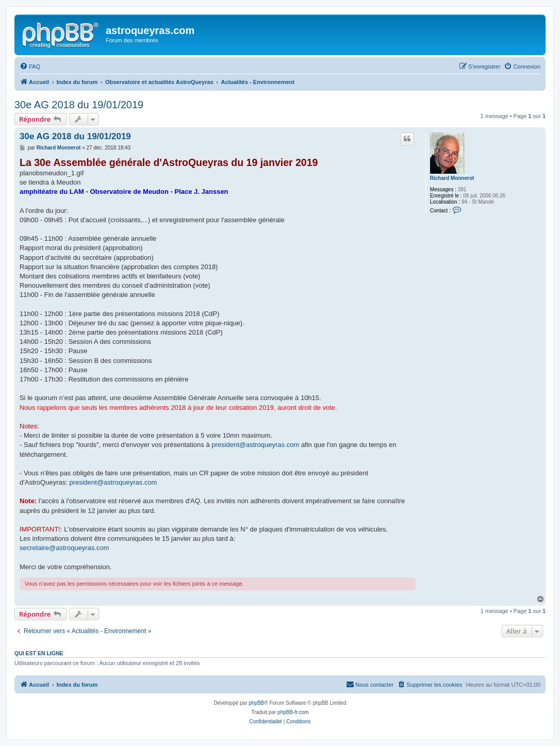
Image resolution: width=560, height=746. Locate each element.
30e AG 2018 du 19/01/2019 (79, 105)
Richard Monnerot (452, 178)
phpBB (256, 703)
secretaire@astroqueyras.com (64, 548)
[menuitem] (30, 67)
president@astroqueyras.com (255, 445)
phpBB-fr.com (293, 712)
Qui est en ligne (39, 653)
